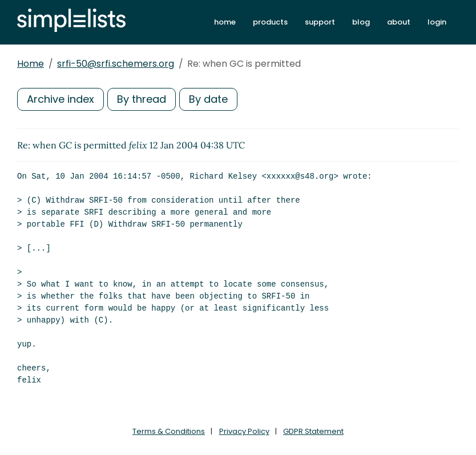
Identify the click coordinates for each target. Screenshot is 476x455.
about (399, 22)
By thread (142, 99)
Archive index (60, 99)
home (225, 22)
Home (31, 64)
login (437, 22)
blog (361, 22)
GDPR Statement (313, 431)
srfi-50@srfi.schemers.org (116, 64)
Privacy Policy (244, 431)
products (270, 22)
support (320, 22)
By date (208, 99)
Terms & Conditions (169, 431)
